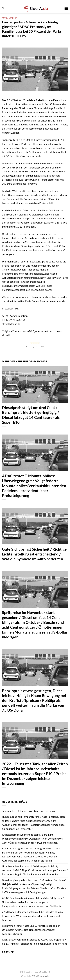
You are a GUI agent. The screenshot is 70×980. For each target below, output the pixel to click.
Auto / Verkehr (10, 18)
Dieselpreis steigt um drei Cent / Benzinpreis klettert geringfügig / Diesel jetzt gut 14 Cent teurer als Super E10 (31, 415)
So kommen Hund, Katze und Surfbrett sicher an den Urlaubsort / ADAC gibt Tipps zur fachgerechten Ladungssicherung (31, 930)
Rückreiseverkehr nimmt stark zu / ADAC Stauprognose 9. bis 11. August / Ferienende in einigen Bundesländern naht (34, 942)
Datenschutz (42, 972)
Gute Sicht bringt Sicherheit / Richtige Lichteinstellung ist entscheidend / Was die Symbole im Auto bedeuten (34, 554)
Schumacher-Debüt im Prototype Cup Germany (29, 811)
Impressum (26, 972)
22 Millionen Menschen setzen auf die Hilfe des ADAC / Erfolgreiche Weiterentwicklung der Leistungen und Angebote (33, 916)
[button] (3, 8)
